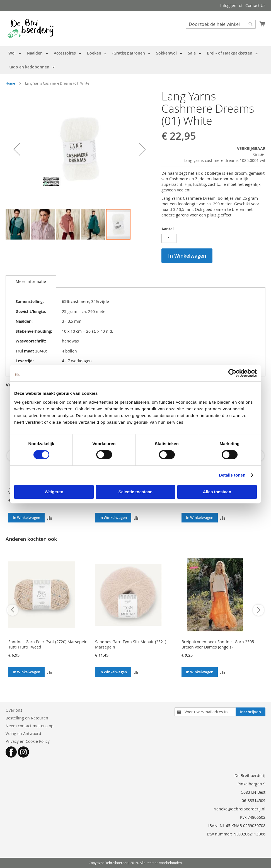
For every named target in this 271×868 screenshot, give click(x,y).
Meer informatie (31, 281)
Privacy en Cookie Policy (28, 741)
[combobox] (221, 24)
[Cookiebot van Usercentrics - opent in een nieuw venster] (232, 373)
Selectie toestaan (136, 492)
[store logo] (31, 28)
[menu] (135, 60)
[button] (17, 149)
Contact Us (255, 5)
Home (10, 83)
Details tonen (232, 475)
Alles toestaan (217, 492)
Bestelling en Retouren (27, 718)
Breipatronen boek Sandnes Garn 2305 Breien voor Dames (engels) (218, 644)
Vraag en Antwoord (23, 733)
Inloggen (228, 5)
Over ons (14, 710)
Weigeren (54, 492)
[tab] (31, 282)
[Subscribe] (251, 712)
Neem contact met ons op (30, 726)
